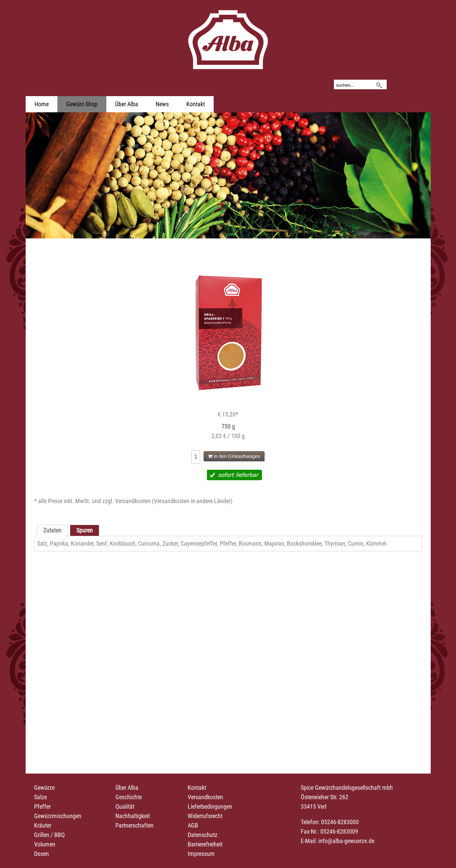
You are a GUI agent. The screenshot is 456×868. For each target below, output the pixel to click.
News (162, 104)
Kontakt (196, 104)
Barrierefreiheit (205, 844)
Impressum (201, 854)
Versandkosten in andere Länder (192, 501)
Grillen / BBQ (49, 835)
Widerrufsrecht (205, 816)
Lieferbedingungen (210, 806)
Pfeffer (42, 806)
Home (42, 104)
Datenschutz (203, 835)
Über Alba (127, 104)
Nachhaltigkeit (133, 816)
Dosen (42, 854)
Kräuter (43, 825)
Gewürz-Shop (82, 104)
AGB (193, 825)
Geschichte (129, 797)
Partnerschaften (135, 825)
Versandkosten (205, 797)
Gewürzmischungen (58, 816)
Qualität (125, 806)
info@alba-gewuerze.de (346, 841)
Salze (41, 797)
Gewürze (44, 788)
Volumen (45, 844)
